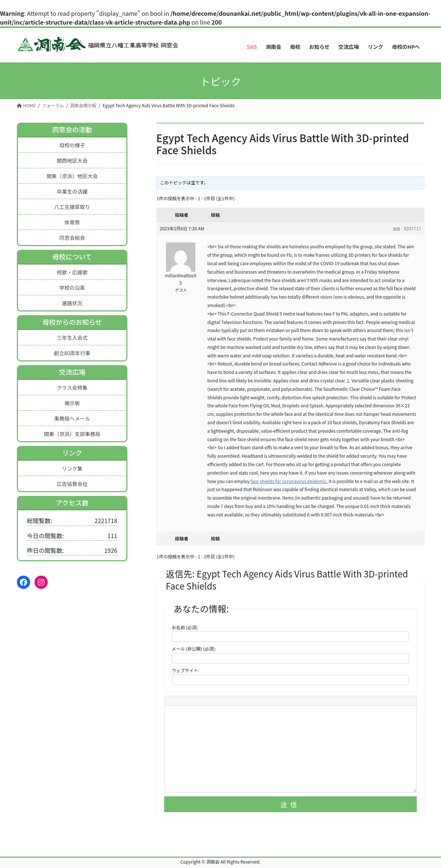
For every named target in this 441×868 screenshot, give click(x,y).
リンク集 (72, 468)
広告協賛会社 (72, 484)
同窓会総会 (72, 238)
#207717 (413, 228)
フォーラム (53, 105)
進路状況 (72, 303)
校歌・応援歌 (72, 272)
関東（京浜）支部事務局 (72, 434)
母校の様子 (72, 145)
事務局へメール (72, 418)
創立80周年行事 (72, 353)
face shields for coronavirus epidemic (288, 481)
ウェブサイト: (186, 670)
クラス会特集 (72, 388)
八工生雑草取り (72, 207)
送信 (290, 804)
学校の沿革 (72, 288)
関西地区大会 (72, 161)
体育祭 (72, 222)
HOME (26, 105)
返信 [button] (397, 229)
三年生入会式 (72, 338)
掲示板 (72, 403)
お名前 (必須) (185, 627)
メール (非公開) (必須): (194, 649)
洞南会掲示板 (83, 105)
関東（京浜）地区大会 (72, 176)
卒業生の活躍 (72, 191)
